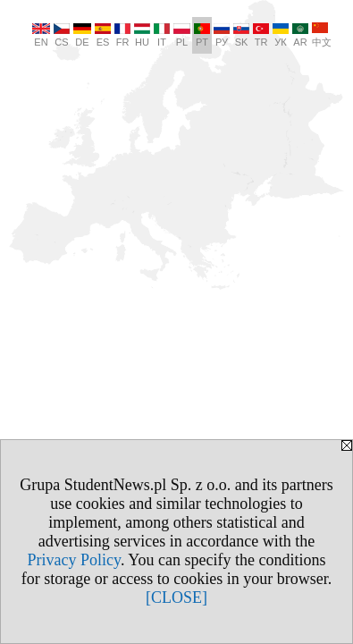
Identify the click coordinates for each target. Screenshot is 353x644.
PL (182, 35)
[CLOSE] (176, 597)
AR (300, 35)
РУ (222, 35)
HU (142, 35)
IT (162, 35)
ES (103, 35)
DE (82, 35)
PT (202, 35)
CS (62, 35)
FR (122, 35)
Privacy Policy (74, 560)
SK (241, 35)
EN (41, 35)
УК (281, 35)
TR (261, 35)
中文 (322, 35)
